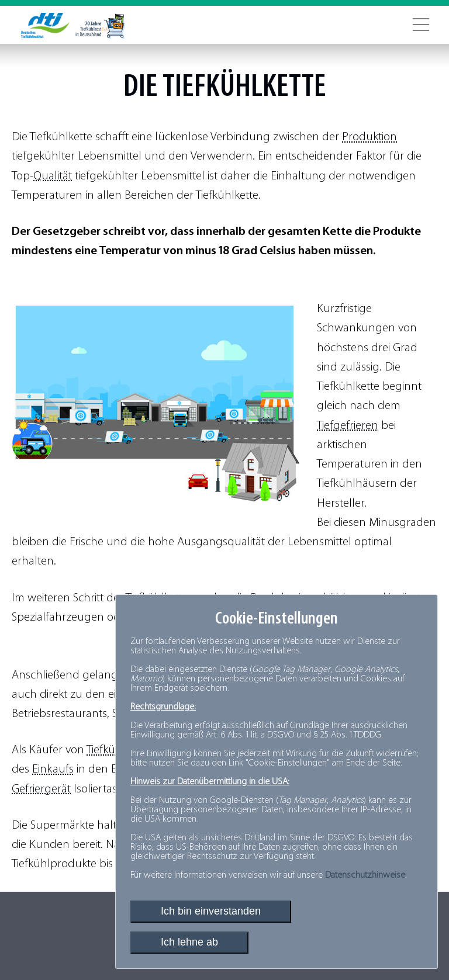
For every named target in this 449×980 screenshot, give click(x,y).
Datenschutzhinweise (365, 875)
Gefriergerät (41, 789)
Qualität (53, 176)
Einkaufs (53, 769)
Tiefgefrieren (348, 426)
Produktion (369, 137)
